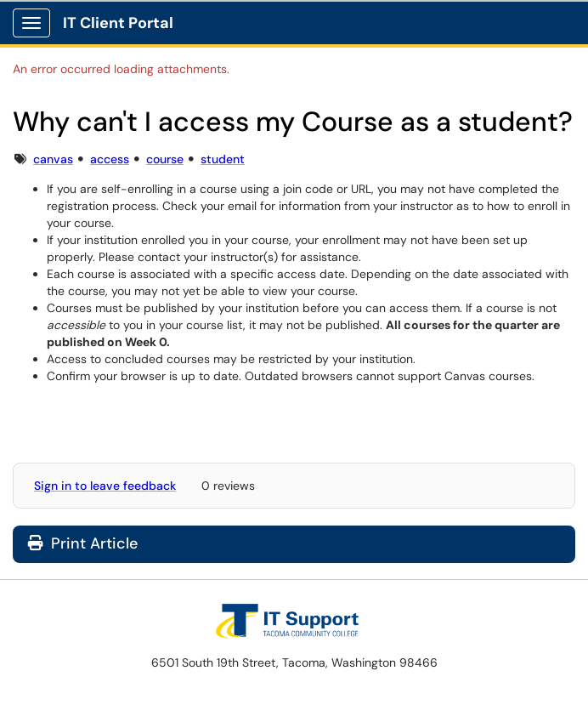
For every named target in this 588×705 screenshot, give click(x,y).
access (110, 159)
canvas (53, 159)
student (223, 159)
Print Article (83, 543)
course (165, 159)
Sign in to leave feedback (105, 486)
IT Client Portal (118, 23)
